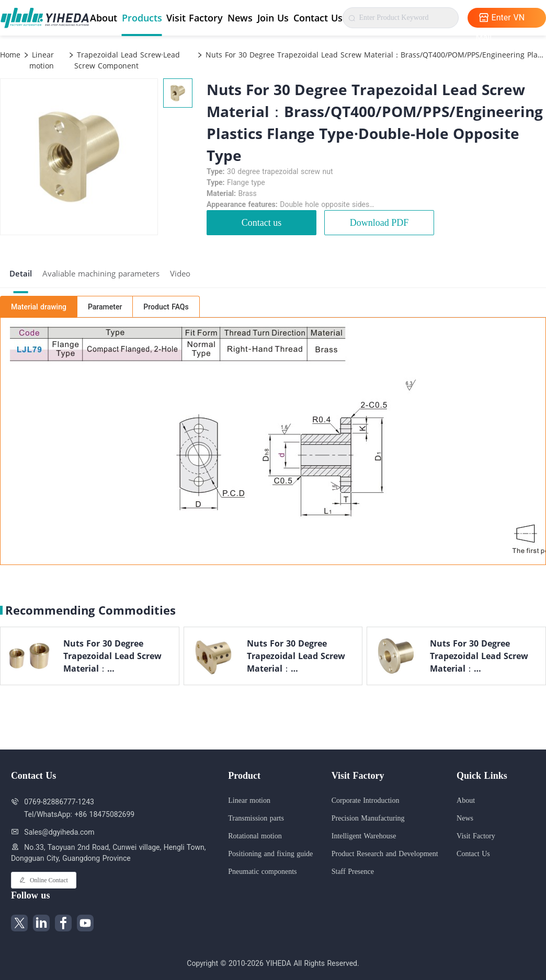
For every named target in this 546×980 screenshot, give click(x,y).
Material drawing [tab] (39, 307)
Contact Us (318, 18)
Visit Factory (195, 18)
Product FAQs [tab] (166, 307)
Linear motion (42, 60)
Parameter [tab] (105, 307)
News (240, 18)
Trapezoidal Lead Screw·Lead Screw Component (127, 60)
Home (10, 55)
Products (142, 18)
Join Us (273, 18)
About (104, 18)
